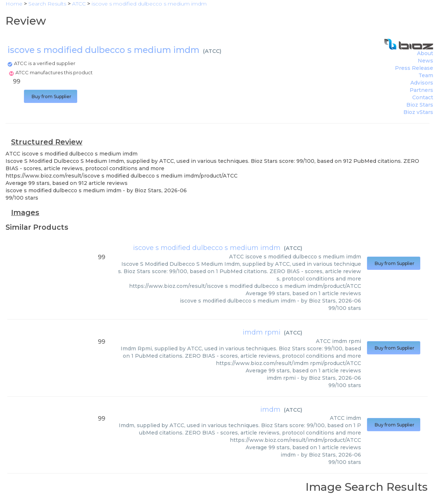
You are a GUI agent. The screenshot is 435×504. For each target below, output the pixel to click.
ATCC (212, 51)
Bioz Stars (420, 105)
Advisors (422, 83)
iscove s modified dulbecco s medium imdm (207, 248)
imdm (270, 410)
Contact (423, 97)
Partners (421, 90)
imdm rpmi (262, 332)
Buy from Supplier (51, 96)
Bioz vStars (418, 112)
